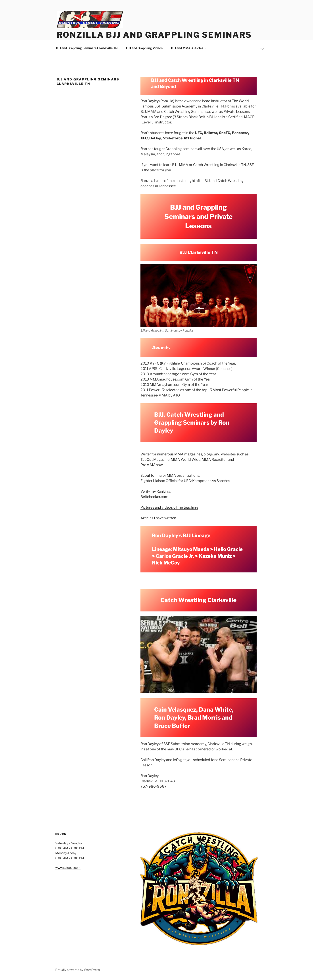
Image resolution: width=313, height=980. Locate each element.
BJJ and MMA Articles (189, 48)
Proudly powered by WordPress (78, 970)
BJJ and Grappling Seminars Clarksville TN (87, 48)
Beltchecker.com (154, 497)
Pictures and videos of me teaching (169, 507)
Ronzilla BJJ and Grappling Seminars (154, 35)
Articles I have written (158, 518)
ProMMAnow (152, 465)
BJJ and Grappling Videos (144, 48)
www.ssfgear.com (68, 868)
